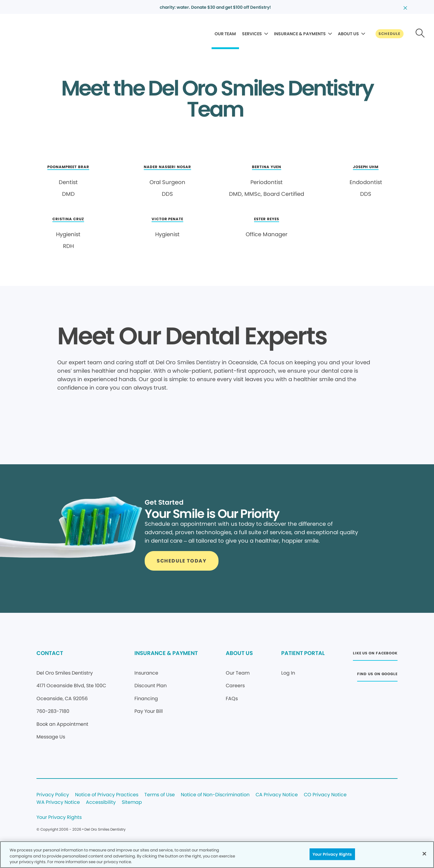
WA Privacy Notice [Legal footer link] (58, 802)
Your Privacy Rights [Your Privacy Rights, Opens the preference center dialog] (332, 854)
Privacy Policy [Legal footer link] (53, 795)
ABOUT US (348, 34)
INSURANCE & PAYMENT (166, 653)
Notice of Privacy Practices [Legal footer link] (107, 795)
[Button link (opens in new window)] (375, 655)
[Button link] (390, 34)
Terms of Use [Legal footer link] (160, 795)
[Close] (424, 854)
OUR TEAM (225, 34)
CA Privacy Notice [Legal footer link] (277, 795)
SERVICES (252, 34)
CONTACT (50, 653)
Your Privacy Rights (59, 818)
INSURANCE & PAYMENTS (300, 34)
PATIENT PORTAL (303, 653)
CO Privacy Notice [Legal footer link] (325, 795)
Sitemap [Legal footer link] (132, 802)
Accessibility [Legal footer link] (101, 802)
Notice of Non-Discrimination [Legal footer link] (215, 795)
